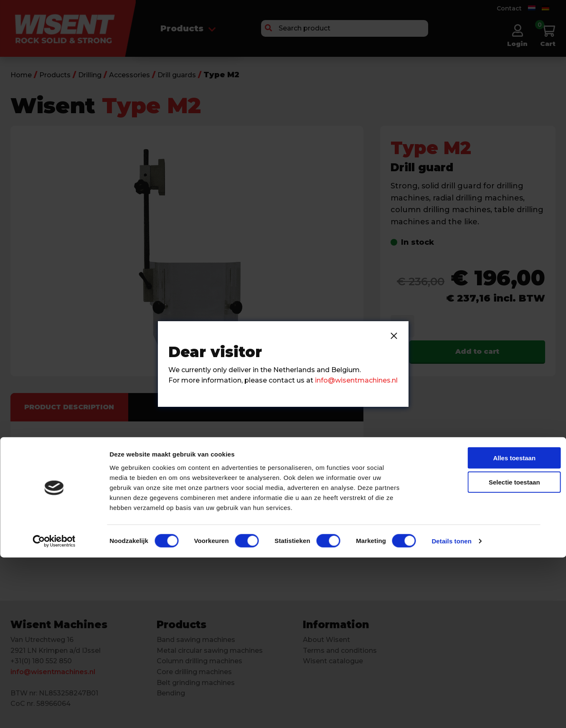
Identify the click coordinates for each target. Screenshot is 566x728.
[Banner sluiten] (553, 620)
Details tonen (451, 712)
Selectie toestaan (475, 653)
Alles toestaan (475, 628)
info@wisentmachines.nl (356, 380)
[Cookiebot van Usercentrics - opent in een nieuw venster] (54, 712)
